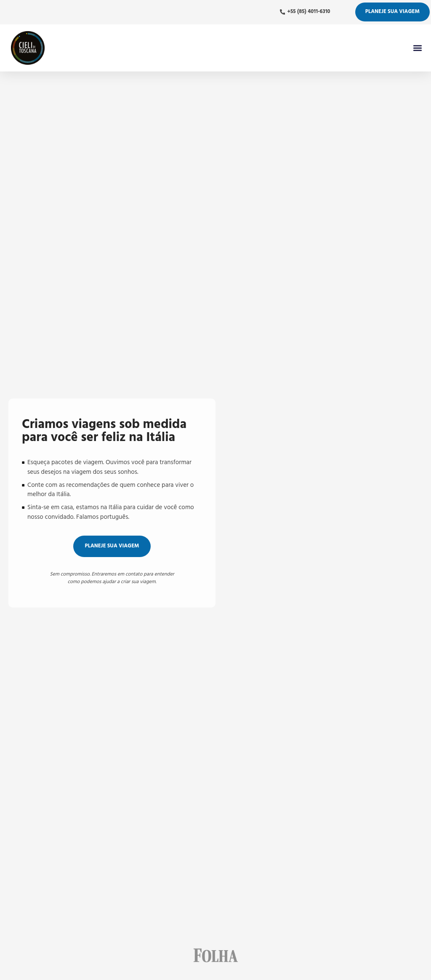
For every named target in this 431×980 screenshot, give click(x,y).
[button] (417, 48)
